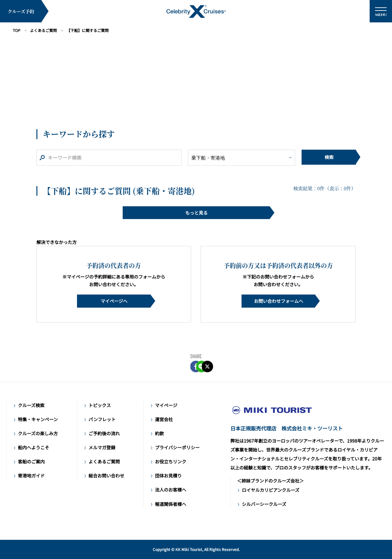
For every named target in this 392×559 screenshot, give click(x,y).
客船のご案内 (31, 461)
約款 (159, 433)
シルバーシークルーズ (264, 504)
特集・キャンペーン (38, 419)
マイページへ (114, 301)
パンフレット (102, 419)
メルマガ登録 (102, 447)
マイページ (166, 405)
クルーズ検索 (31, 405)
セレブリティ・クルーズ (196, 12)
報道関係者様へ (171, 504)
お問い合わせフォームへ (279, 301)
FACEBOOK (179, 366)
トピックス (100, 405)
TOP (17, 30)
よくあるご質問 (43, 30)
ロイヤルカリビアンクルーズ (271, 490)
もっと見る (196, 213)
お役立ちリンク (171, 461)
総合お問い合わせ (106, 476)
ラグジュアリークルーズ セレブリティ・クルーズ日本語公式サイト (272, 410)
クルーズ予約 (21, 11)
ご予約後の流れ (104, 433)
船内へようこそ (34, 447)
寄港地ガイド (31, 476)
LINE (196, 366)
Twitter (213, 366)
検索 (329, 157)
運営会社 (164, 419)
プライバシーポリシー (177, 447)
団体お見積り (168, 476)
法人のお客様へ (171, 490)
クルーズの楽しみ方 (38, 433)
